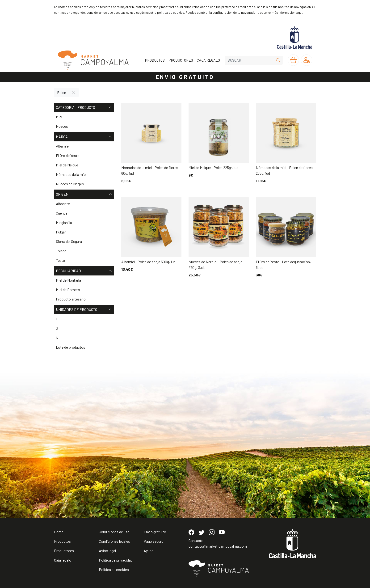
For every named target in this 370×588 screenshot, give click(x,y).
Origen (84, 194)
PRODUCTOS (155, 60)
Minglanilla (64, 222)
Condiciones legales (114, 541)
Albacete (63, 204)
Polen (62, 92)
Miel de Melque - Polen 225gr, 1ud (213, 167)
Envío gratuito (155, 532)
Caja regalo (63, 560)
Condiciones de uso (114, 532)
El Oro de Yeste (68, 155)
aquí (299, 12)
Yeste (60, 260)
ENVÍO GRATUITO (185, 77)
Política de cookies (114, 569)
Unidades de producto (84, 309)
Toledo (61, 251)
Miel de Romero (68, 290)
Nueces (62, 126)
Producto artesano (71, 299)
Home (59, 532)
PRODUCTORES (181, 60)
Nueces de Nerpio (70, 184)
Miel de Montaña (68, 280)
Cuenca (62, 213)
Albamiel (63, 146)
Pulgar (61, 232)
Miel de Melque (67, 165)
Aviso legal (107, 551)
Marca (84, 137)
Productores (64, 551)
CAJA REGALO (208, 60)
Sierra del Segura (69, 241)
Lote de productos (71, 347)
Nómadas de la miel (71, 174)
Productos (62, 541)
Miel (59, 117)
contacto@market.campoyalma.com (218, 546)
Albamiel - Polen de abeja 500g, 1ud (148, 262)
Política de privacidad (116, 560)
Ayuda (149, 551)
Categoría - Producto (84, 107)
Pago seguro (154, 541)
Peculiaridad (84, 271)
